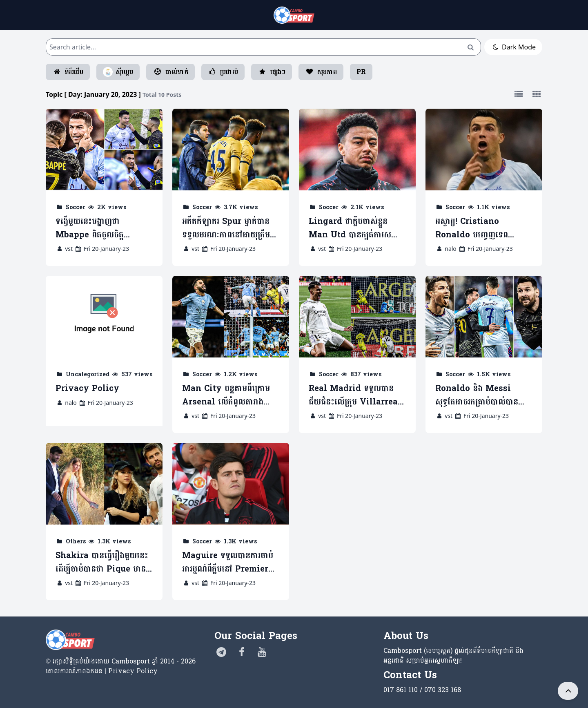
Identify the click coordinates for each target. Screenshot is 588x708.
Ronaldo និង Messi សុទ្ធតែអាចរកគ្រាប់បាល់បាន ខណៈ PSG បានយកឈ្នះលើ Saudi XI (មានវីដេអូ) (479, 395)
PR (361, 72)
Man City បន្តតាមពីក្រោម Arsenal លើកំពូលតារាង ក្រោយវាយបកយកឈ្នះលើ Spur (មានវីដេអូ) (226, 395)
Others (76, 542)
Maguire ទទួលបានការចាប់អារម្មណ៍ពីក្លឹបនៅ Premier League (228, 562)
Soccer (76, 207)
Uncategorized (88, 374)
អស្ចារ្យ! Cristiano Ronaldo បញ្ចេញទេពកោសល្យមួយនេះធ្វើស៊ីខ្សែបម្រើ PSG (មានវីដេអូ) (481, 228)
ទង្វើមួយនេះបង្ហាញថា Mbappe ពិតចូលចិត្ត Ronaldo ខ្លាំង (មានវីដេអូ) (99, 228)
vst (69, 249)
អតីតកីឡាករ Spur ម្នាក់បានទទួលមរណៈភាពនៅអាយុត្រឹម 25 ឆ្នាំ (226, 228)
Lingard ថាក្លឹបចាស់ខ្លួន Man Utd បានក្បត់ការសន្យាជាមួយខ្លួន (355, 228)
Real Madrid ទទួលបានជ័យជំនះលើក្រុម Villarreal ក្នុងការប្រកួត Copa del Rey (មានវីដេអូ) (356, 395)
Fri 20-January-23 (102, 249)
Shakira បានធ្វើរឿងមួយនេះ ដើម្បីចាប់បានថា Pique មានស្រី (102, 562)
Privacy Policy (87, 389)
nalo (451, 249)
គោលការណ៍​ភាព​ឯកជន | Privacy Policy (102, 671)
